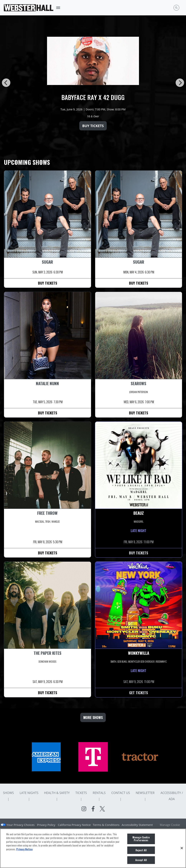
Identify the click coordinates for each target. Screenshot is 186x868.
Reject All (141, 850)
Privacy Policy (46, 825)
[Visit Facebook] (93, 809)
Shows (8, 793)
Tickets (81, 793)
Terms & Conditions (106, 825)
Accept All (141, 860)
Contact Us (121, 793)
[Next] (180, 83)
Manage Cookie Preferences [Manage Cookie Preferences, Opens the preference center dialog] (141, 839)
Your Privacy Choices (21, 825)
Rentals (99, 793)
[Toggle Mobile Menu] (58, 8)
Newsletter (145, 793)
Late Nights (29, 793)
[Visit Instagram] (84, 809)
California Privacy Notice (74, 825)
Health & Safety (57, 793)
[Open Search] (176, 8)
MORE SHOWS (93, 717)
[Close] (182, 848)
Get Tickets (138, 693)
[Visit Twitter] (102, 809)
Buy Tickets (93, 126)
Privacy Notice (24, 849)
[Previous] (6, 83)
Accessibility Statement (137, 825)
